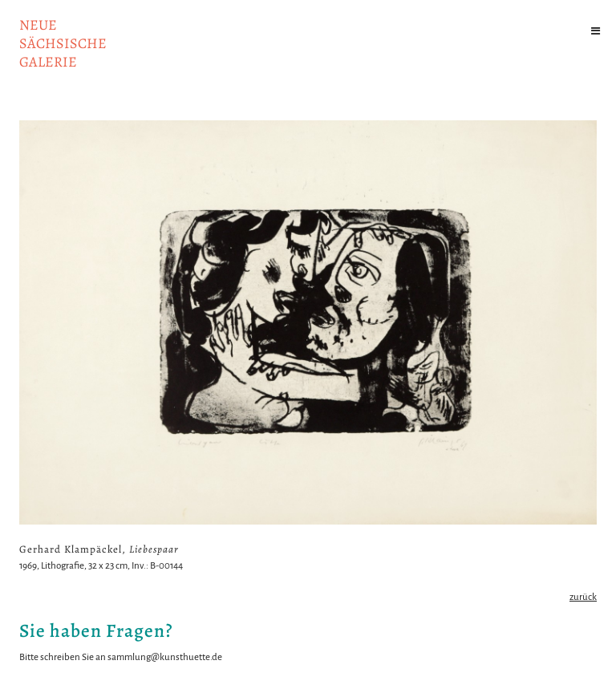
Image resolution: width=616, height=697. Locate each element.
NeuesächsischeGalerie (63, 43)
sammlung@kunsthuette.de (165, 657)
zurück (583, 597)
